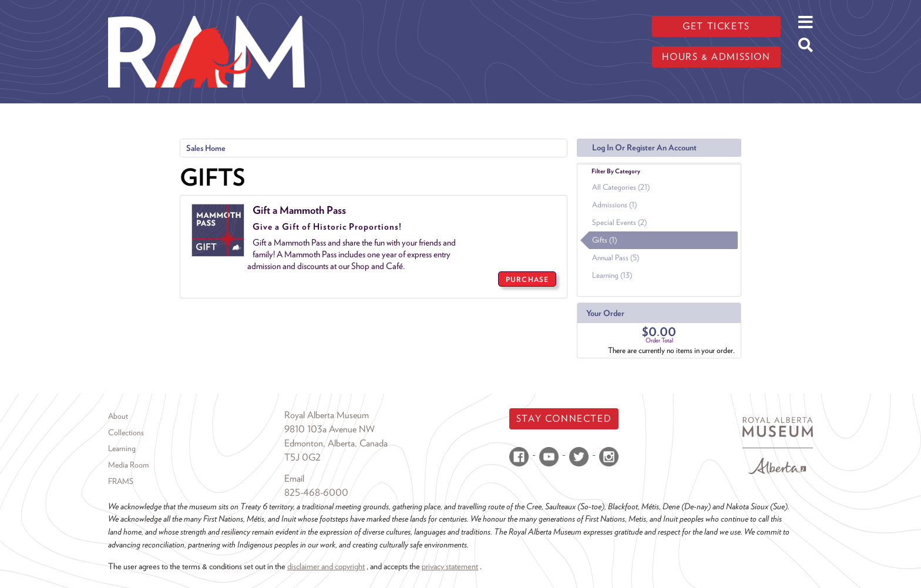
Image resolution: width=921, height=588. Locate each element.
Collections (126, 432)
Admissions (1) (614, 205)
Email (294, 478)
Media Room (128, 465)
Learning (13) (612, 275)
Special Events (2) (619, 222)
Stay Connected (564, 419)
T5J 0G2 (302, 457)
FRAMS (121, 481)
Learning (122, 448)
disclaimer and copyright (326, 566)
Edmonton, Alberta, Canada (336, 443)
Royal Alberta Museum (327, 415)
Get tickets (716, 26)
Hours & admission (716, 57)
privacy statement (450, 566)
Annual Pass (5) (616, 258)
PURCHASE (527, 279)
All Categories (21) (621, 187)
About (118, 416)
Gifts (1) (604, 240)
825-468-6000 (316, 493)
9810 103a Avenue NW (330, 429)
